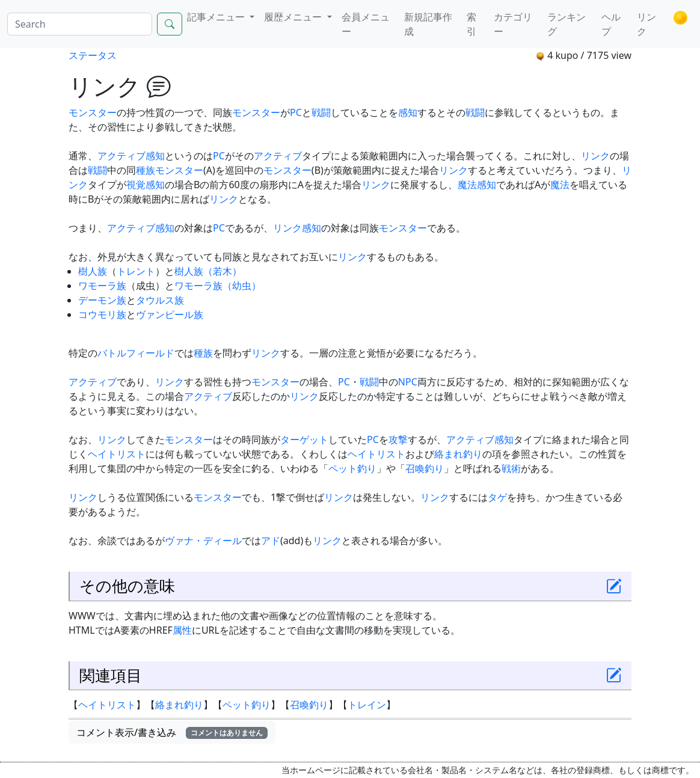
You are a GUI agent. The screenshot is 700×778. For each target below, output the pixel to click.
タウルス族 (160, 300)
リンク (646, 24)
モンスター (93, 112)
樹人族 (93, 271)
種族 (146, 170)
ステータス (93, 55)
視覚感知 (146, 185)
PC (296, 112)
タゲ (497, 497)
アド (271, 541)
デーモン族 (102, 300)
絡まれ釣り (458, 454)
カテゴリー (513, 24)
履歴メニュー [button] (294, 17)
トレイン (367, 705)
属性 (182, 630)
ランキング (566, 24)
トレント (136, 271)
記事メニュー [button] (217, 17)
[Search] (80, 24)
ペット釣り (352, 468)
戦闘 (321, 112)
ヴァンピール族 (170, 314)
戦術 (511, 468)
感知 (408, 112)
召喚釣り (425, 468)
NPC (408, 382)
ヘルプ (611, 24)
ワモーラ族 (102, 286)
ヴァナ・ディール (203, 541)
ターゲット (304, 440)
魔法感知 (477, 185)
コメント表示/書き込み (172, 732)
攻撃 (398, 440)
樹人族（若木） (208, 271)
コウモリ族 (102, 314)
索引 (471, 24)
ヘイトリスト (117, 454)
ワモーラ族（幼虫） (218, 286)
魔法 (560, 185)
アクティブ (121, 156)
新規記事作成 (428, 24)
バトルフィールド (136, 353)
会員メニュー (366, 24)
